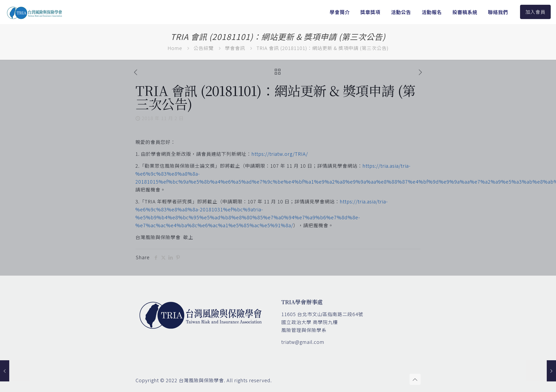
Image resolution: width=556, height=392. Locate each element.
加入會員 (535, 12)
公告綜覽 (204, 48)
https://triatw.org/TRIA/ (280, 154)
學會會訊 (235, 48)
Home (175, 48)
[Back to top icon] (415, 379)
